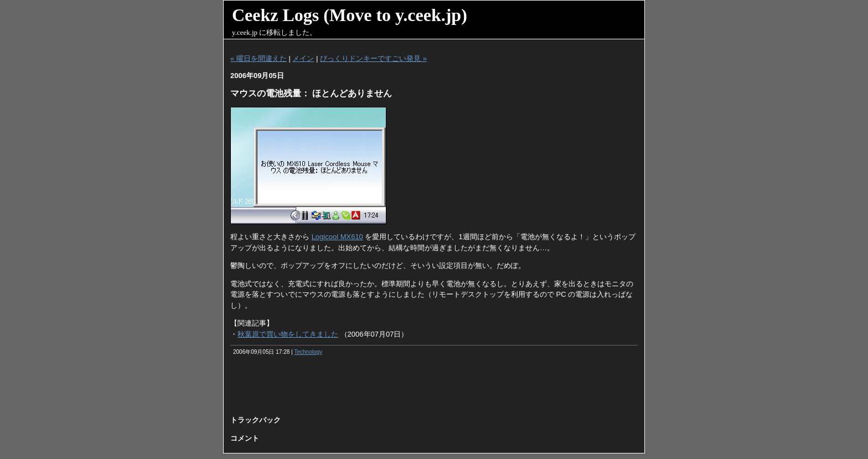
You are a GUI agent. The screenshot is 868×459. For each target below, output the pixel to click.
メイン (303, 58)
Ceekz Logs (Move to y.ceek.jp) (350, 15)
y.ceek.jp (245, 32)
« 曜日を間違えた (259, 58)
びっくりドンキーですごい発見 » (373, 58)
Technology (308, 352)
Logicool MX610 (337, 237)
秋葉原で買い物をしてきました (288, 334)
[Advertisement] (434, 389)
